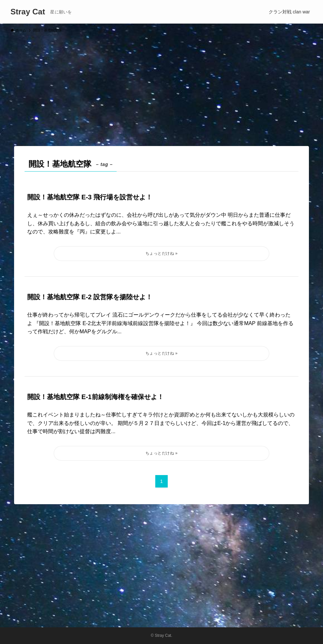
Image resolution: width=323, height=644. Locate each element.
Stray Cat (28, 12)
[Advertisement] (161, 86)
